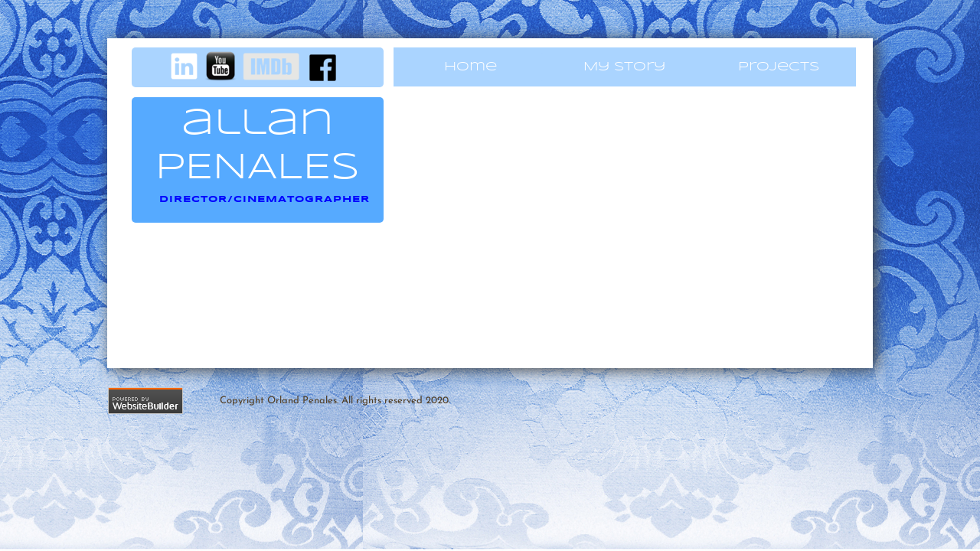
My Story (624, 67)
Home (470, 67)
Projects (779, 67)
